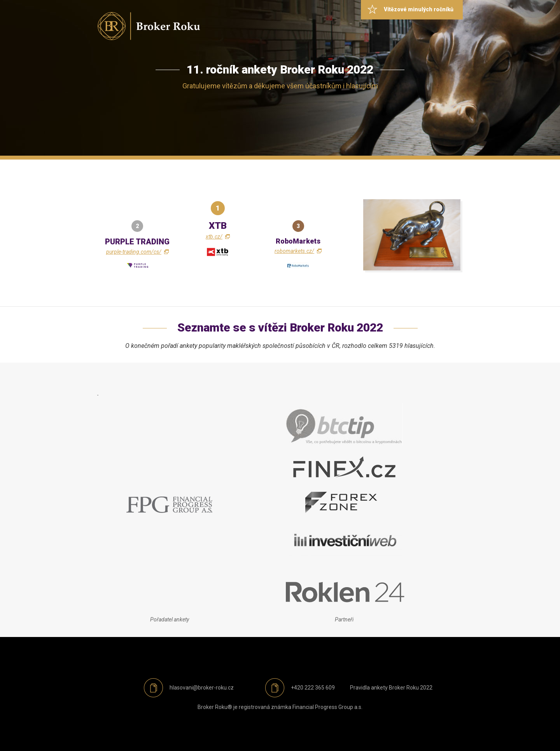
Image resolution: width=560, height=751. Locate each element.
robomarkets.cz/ (294, 251)
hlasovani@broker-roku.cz (202, 688)
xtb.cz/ (214, 237)
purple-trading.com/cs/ (134, 252)
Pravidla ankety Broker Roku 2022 (391, 688)
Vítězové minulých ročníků (419, 9)
